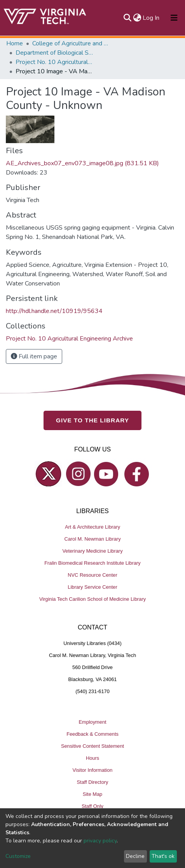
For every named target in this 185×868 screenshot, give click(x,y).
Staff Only (92, 806)
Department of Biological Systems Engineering (54, 53)
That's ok (163, 856)
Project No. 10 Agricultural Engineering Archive (54, 62)
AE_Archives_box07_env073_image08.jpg (82, 163)
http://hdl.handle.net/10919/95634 (54, 311)
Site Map (93, 794)
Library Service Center (92, 587)
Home (15, 43)
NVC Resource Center (92, 575)
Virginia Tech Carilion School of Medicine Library (92, 599)
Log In (151, 18)
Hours (92, 758)
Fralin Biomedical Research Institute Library (92, 563)
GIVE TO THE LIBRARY (92, 420)
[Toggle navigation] (174, 18)
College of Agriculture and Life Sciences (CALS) (71, 43)
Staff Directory (93, 782)
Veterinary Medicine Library (92, 551)
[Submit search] (127, 18)
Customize (18, 856)
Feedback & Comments (92, 734)
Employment (92, 722)
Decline (135, 856)
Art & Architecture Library (92, 527)
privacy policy (100, 841)
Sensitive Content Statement (92, 746)
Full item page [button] (34, 356)
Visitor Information (93, 770)
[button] (137, 18)
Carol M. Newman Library (92, 539)
